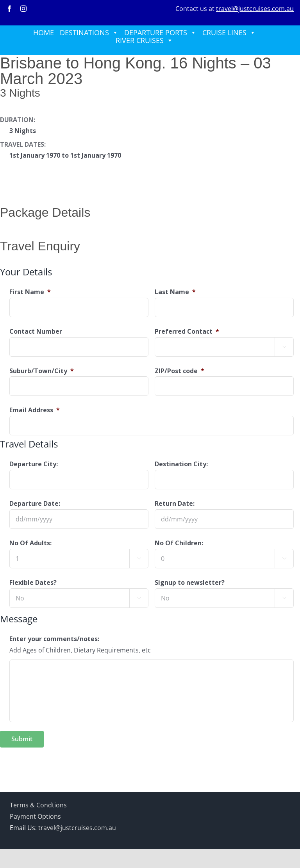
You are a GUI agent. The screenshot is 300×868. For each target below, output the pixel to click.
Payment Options (35, 816)
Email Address (35, 410)
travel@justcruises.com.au (255, 9)
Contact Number (36, 332)
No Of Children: (179, 543)
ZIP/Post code (179, 371)
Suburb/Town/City (42, 371)
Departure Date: (35, 504)
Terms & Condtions (38, 805)
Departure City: (34, 464)
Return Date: (175, 504)
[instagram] (23, 9)
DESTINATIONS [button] (89, 32)
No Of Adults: (30, 543)
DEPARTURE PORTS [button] (160, 32)
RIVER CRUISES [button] (144, 40)
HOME (44, 32)
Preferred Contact (187, 332)
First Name (30, 292)
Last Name (175, 292)
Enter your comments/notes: (54, 639)
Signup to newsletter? (190, 583)
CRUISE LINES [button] (229, 32)
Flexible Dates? (33, 583)
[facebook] (9, 9)
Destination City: (181, 464)
